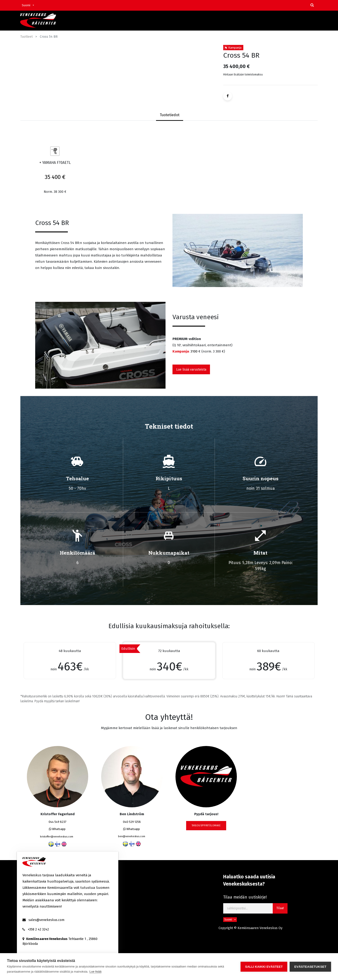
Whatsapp (57, 829)
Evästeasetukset (310, 967)
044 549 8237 (58, 822)
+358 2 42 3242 (38, 929)
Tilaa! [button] (280, 908)
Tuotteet (27, 37)
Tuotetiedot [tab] (170, 115)
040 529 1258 (132, 822)
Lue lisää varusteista (191, 370)
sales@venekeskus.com (46, 920)
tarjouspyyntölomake (206, 826)
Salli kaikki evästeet (264, 967)
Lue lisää (95, 972)
